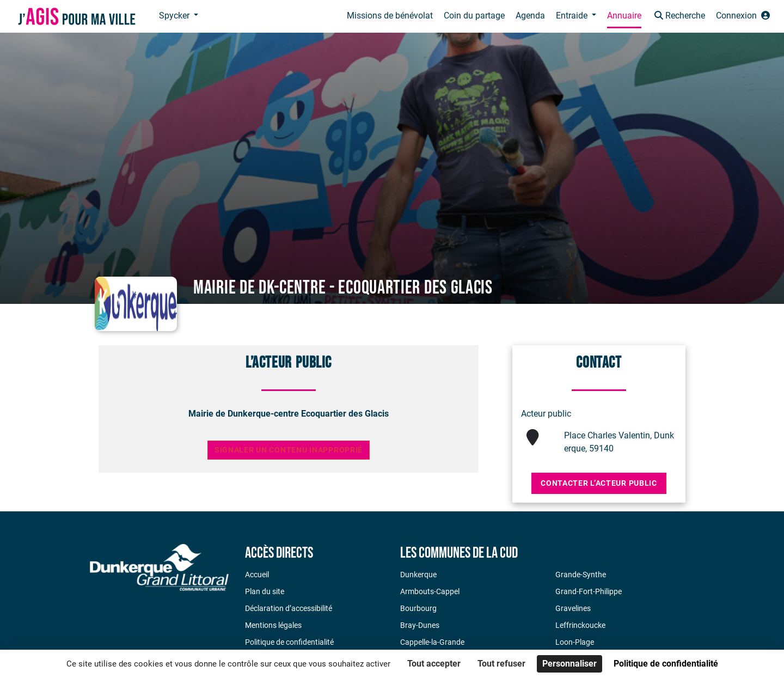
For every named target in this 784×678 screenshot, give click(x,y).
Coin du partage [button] (474, 16)
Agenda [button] (530, 16)
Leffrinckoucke (580, 625)
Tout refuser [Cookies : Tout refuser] (501, 664)
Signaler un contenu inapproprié (289, 450)
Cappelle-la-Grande (432, 642)
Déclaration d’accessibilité (289, 608)
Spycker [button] (175, 16)
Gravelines (573, 608)
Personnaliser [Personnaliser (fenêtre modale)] (569, 664)
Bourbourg (418, 608)
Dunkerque (418, 575)
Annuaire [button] (624, 16)
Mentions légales (273, 625)
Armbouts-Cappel (430, 591)
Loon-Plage (575, 642)
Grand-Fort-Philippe (589, 591)
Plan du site (265, 591)
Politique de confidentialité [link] (666, 664)
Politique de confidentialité (289, 642)
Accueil (257, 575)
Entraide (573, 16)
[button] (679, 17)
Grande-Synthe (581, 575)
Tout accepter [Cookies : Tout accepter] (434, 664)
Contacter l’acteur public (599, 483)
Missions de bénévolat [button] (390, 16)
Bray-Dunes (420, 625)
